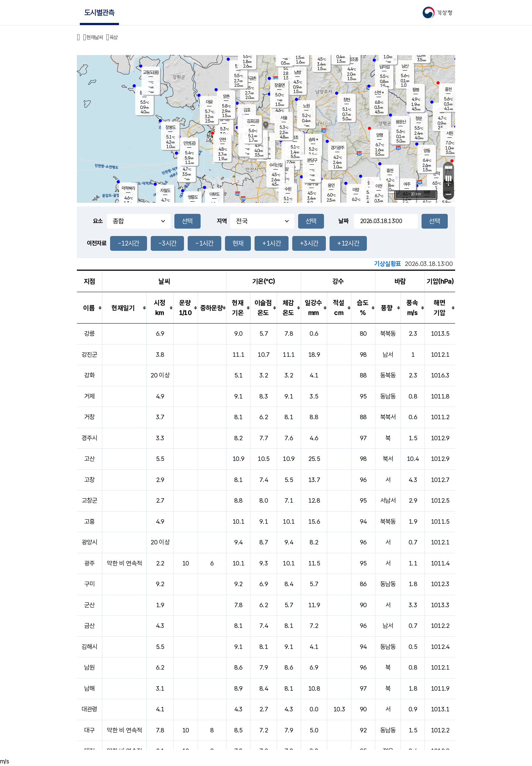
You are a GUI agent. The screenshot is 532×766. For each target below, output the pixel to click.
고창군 (90, 500)
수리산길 (276, 165)
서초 (295, 137)
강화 (90, 375)
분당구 (312, 160)
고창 (90, 480)
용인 (331, 185)
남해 (90, 688)
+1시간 (271, 243)
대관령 (90, 709)
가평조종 (351, 59)
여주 (407, 184)
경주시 (90, 438)
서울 (284, 118)
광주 (90, 563)
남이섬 (384, 67)
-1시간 (204, 243)
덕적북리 (128, 188)
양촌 (226, 96)
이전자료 (97, 243)
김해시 (90, 647)
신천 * (379, 93)
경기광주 (337, 148)
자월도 (165, 191)
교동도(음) (151, 72)
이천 (379, 186)
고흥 (90, 522)
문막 (436, 174)
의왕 (285, 169)
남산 (405, 66)
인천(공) (189, 143)
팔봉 (416, 90)
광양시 (90, 542)
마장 (356, 190)
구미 (90, 584)
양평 (379, 135)
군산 (90, 605)
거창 (90, 417)
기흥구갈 (311, 184)
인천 (222, 140)
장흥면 (279, 85)
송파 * (313, 140)
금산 (90, 626)
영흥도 (193, 197)
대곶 (209, 102)
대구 (90, 730)
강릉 (90, 334)
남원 (90, 667)
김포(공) (253, 121)
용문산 (401, 122)
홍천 (448, 89)
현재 (238, 243)
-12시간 (129, 243)
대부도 (214, 194)
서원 (450, 133)
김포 (247, 110)
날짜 (343, 221)
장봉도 (170, 127)
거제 (90, 396)
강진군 (90, 355)
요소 (98, 221)
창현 (347, 100)
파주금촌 (249, 78)
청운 (419, 119)
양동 (427, 151)
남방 (297, 72)
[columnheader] (90, 308)
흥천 (390, 171)
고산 (90, 459)
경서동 (224, 119)
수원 (288, 189)
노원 (306, 106)
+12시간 (348, 243)
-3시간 (167, 243)
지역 (222, 221)
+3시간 (309, 243)
